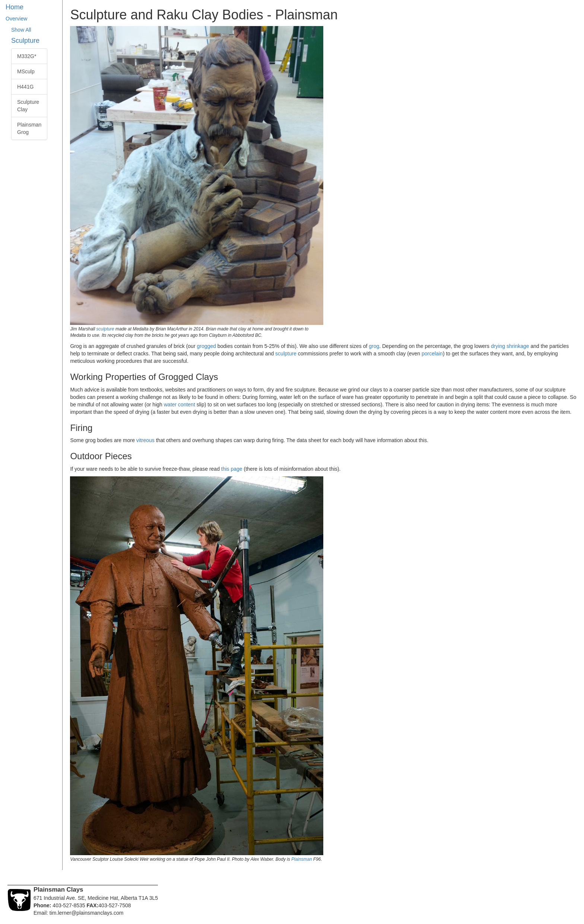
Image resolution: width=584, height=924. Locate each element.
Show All (21, 30)
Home (15, 7)
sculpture (105, 329)
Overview (16, 19)
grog (374, 346)
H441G (25, 87)
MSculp (26, 71)
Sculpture (25, 41)
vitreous (145, 440)
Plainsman (302, 859)
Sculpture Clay (28, 106)
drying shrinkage (510, 346)
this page (232, 469)
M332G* (27, 56)
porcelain (432, 354)
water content (180, 405)
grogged (206, 346)
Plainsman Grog (29, 128)
